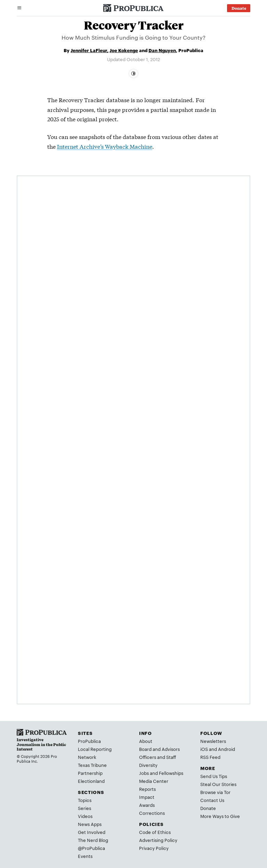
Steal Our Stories (218, 784)
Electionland (91, 781)
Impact (147, 797)
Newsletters (213, 741)
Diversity (148, 765)
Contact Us (212, 800)
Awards (147, 805)
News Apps (90, 824)
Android (226, 749)
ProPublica (89, 741)
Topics (85, 800)
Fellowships (171, 773)
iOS (204, 749)
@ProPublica (91, 848)
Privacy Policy (154, 848)
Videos (85, 816)
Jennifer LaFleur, (90, 50)
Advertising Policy (158, 840)
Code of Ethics (155, 832)
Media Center (154, 781)
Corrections (152, 813)
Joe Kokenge (124, 50)
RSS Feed (210, 757)
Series (84, 808)
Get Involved (92, 832)
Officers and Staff (157, 757)
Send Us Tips (214, 776)
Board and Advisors (159, 749)
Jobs (144, 773)
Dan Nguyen (162, 50)
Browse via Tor (215, 792)
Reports (147, 789)
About (146, 741)
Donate (208, 808)
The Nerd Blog (93, 840)
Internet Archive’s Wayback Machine (105, 146)
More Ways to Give (220, 816)
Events (85, 856)
